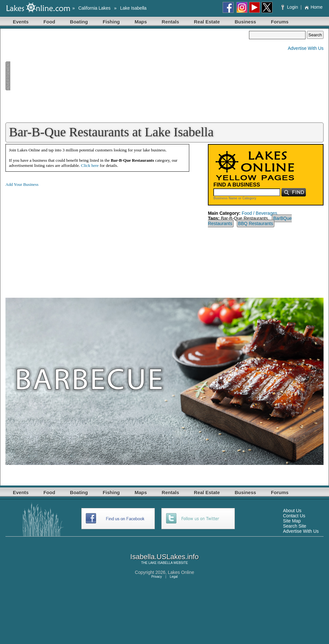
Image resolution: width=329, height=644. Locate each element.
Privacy (157, 577)
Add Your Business (22, 184)
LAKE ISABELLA (160, 563)
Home (313, 7)
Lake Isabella (133, 8)
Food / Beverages (259, 213)
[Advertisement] (127, 76)
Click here (90, 165)
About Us (292, 511)
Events (21, 22)
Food (49, 22)
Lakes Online (181, 572)
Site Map (292, 521)
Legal (174, 577)
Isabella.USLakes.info (165, 557)
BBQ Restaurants (256, 223)
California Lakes (94, 8)
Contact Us (294, 516)
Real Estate (207, 22)
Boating (79, 22)
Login (290, 7)
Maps (141, 22)
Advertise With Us (306, 48)
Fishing (111, 22)
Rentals (170, 22)
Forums (280, 22)
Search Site (295, 526)
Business (245, 22)
